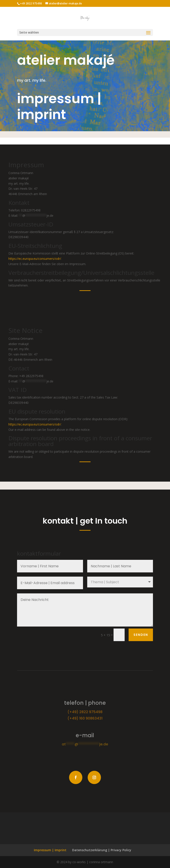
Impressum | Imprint (50, 850)
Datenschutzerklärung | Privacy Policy (102, 850)
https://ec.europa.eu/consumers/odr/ (35, 259)
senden (141, 635)
